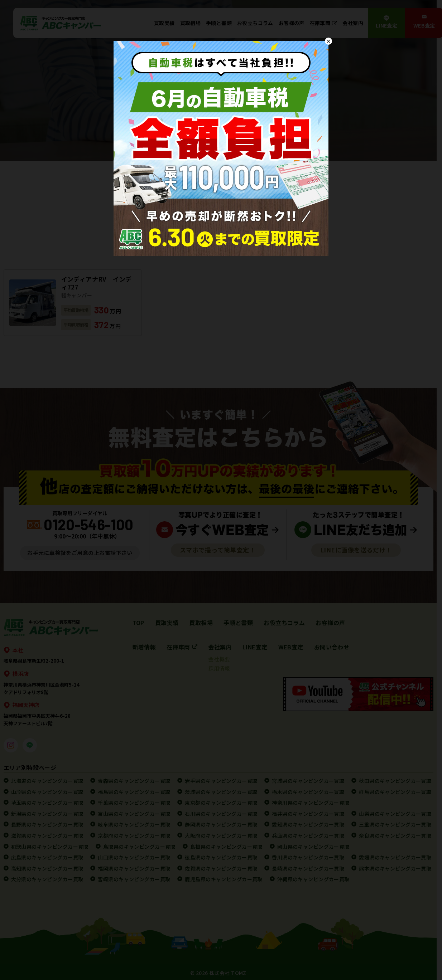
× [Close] (328, 41)
